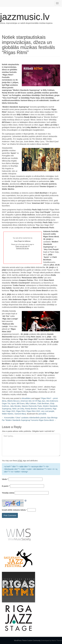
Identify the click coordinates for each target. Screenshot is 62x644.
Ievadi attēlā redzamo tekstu (14, 510)
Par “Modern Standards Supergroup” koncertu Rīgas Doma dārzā (29, 420)
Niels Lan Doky (18, 409)
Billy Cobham (31, 403)
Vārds (5, 479)
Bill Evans (21, 403)
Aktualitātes (26, 398)
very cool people (48, 411)
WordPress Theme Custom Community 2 (28, 641)
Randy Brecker (31, 409)
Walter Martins (8, 414)
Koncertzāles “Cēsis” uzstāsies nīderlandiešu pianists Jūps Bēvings (30, 418)
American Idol (26, 401)
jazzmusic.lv (25, 17)
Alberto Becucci (13, 401)
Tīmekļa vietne (8, 493)
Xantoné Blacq (20, 414)
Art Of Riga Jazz (39, 401)
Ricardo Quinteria (45, 409)
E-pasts (6, 486)
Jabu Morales (15, 406)
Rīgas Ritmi (21, 411)
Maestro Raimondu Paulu (32, 406)
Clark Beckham (43, 403)
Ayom (14, 403)
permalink (42, 414)
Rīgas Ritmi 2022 (33, 411)
